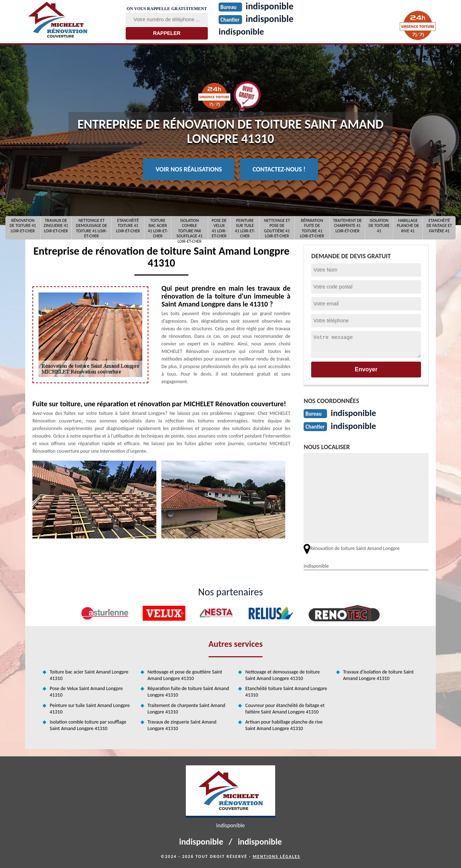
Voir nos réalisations (189, 169)
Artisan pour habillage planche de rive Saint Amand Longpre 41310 (284, 724)
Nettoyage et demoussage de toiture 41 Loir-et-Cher (91, 228)
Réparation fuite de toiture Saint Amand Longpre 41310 (188, 691)
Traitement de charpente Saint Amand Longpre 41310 (187, 708)
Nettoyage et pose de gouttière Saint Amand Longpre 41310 (185, 674)
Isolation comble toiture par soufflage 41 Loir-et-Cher (189, 228)
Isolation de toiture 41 (379, 226)
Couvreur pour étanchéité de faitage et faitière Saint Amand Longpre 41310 (285, 708)
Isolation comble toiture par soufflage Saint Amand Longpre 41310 (88, 724)
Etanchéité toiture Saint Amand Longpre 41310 (286, 691)
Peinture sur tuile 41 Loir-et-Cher (245, 228)
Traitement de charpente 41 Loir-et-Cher (348, 226)
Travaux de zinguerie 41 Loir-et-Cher (56, 226)
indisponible (243, 31)
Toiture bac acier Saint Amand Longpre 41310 (89, 674)
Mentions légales (277, 856)
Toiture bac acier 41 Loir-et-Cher (158, 228)
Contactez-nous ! (279, 169)
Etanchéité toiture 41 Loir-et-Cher (128, 226)
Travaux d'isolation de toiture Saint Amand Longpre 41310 (379, 674)
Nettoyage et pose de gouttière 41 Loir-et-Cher (277, 228)
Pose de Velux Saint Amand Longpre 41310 (86, 691)
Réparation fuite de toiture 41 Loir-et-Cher (312, 228)
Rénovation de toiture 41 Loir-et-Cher (23, 226)
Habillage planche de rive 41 (408, 226)
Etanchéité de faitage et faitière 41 (439, 226)
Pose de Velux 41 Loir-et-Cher (219, 228)
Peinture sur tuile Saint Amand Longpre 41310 (90, 708)
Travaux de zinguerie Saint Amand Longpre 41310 (182, 724)
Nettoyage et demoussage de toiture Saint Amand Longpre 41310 (283, 674)
